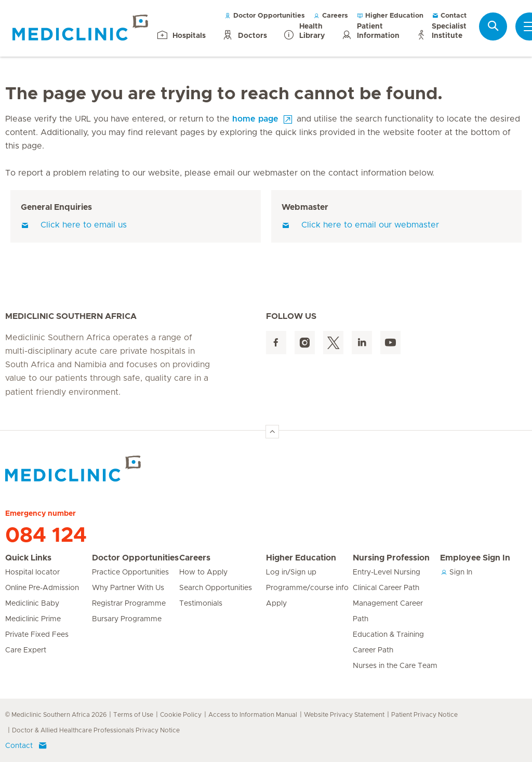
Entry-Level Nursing (387, 572)
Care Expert (26, 650)
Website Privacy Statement (344, 715)
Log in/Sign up (291, 572)
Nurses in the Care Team (395, 666)
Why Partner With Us (128, 588)
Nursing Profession (391, 558)
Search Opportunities (216, 588)
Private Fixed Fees (37, 635)
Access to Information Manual (253, 715)
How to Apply (203, 572)
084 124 (46, 536)
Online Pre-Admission (42, 588)
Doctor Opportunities (265, 16)
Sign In (456, 572)
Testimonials (201, 604)
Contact (449, 16)
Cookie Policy (181, 715)
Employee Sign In (475, 558)
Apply (276, 604)
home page (255, 119)
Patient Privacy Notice (424, 715)
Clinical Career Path (386, 588)
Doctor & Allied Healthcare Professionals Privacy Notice (96, 730)
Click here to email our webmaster (360, 225)
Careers (331, 16)
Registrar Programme (129, 604)
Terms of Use (133, 715)
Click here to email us (74, 225)
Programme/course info (307, 588)
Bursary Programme (127, 619)
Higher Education (390, 16)
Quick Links (28, 558)
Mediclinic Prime (33, 619)
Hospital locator (32, 572)
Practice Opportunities (130, 572)
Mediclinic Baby (32, 604)
